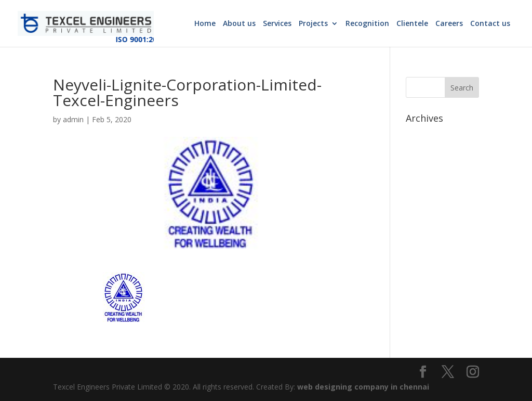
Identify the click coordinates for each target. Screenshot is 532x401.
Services (277, 24)
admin (73, 119)
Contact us (490, 24)
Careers (449, 24)
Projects (313, 24)
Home (205, 24)
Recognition (367, 24)
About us (239, 24)
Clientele (412, 24)
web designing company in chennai (363, 387)
